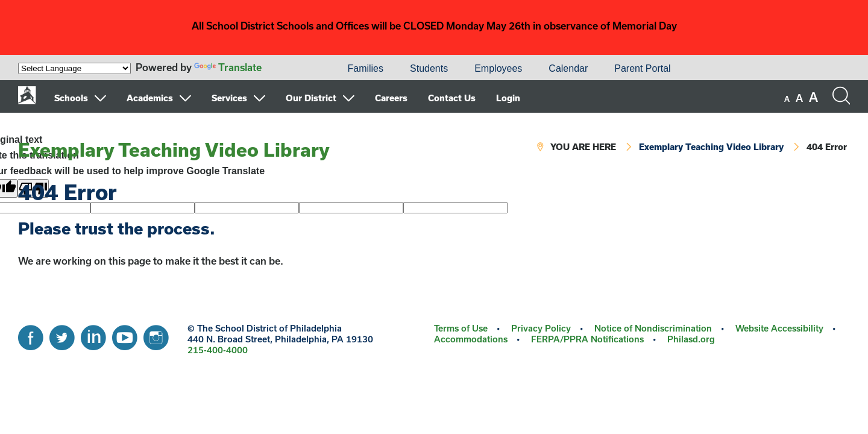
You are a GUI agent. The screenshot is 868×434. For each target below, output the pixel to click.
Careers (391, 98)
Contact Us (452, 98)
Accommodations (471, 339)
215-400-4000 (218, 350)
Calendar (568, 68)
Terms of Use (461, 328)
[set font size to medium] (799, 98)
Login (508, 98)
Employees (498, 68)
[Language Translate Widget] (74, 68)
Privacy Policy (541, 328)
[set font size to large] (813, 97)
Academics (150, 98)
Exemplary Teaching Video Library (174, 149)
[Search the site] (841, 96)
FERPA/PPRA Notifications (587, 339)
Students (429, 68)
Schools (71, 98)
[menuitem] (293, 69)
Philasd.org (691, 339)
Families (365, 68)
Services (229, 98)
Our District (311, 98)
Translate (228, 67)
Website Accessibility (779, 328)
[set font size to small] (787, 99)
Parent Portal (642, 68)
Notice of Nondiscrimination (653, 328)
